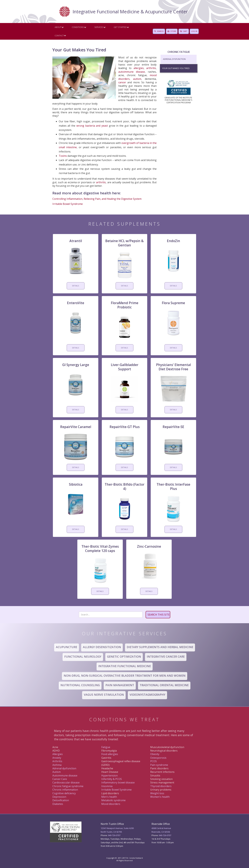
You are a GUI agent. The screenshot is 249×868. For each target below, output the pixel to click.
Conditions (78, 27)
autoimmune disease (132, 72)
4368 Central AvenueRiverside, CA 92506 (161, 830)
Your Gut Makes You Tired (176, 68)
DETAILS (76, 286)
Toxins (63, 156)
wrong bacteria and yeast (92, 126)
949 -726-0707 (165, 835)
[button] (58, 27)
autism (137, 79)
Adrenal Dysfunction (174, 59)
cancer (122, 82)
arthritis (151, 68)
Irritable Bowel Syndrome (68, 204)
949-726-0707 (114, 835)
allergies (139, 68)
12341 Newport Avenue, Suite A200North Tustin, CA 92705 (117, 830)
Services (99, 27)
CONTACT (59, 36)
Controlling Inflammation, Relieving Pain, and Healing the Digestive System (97, 199)
